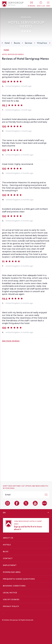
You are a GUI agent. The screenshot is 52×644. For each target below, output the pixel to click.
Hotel (7, 43)
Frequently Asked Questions (19, 579)
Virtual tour (42, 43)
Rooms (17, 43)
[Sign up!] (46, 495)
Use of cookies (11, 599)
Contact (8, 558)
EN (4, 513)
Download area (12, 572)
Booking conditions (14, 586)
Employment (10, 565)
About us (8, 538)
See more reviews (11, 341)
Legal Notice (10, 593)
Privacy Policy (11, 606)
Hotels (7, 545)
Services (28, 43)
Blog (6, 552)
